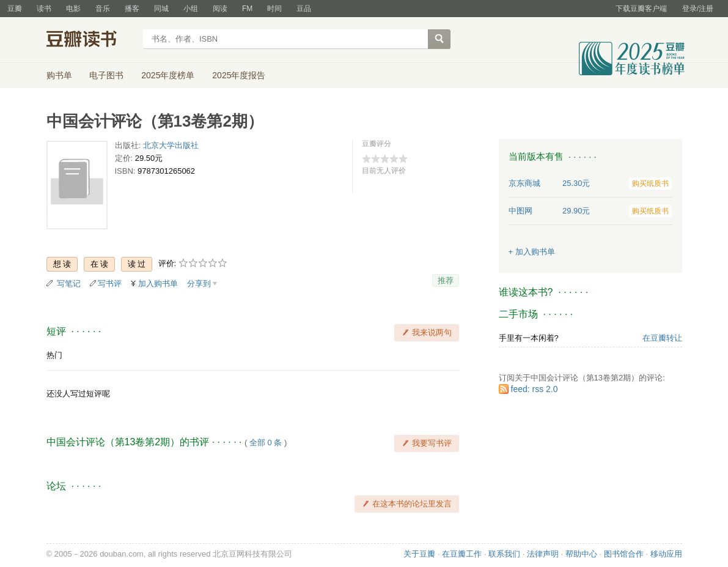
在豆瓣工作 (462, 554)
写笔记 (69, 283)
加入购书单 (158, 283)
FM (247, 9)
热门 (54, 355)
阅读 (220, 9)
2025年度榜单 (168, 75)
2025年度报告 (239, 75)
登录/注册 (698, 9)
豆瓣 (15, 9)
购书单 (59, 75)
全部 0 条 (266, 443)
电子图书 (106, 75)
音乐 (103, 9)
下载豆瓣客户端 (641, 9)
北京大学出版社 (171, 145)
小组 (191, 9)
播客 (132, 9)
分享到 (199, 283)
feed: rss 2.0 (535, 389)
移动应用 (666, 554)
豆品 (304, 9)
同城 (161, 9)
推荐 (446, 280)
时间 (274, 9)
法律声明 (543, 554)
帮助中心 (581, 554)
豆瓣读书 (91, 40)
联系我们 (504, 554)
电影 (73, 9)
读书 (44, 9)
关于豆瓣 (419, 554)
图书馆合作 (624, 554)
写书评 (110, 283)
